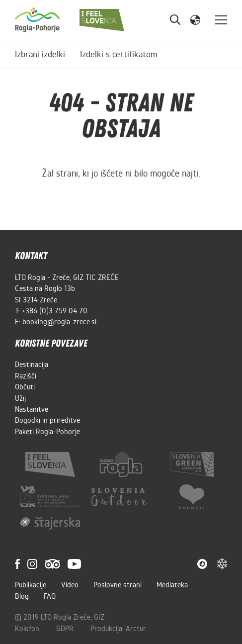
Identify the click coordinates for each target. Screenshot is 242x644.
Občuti (25, 387)
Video (70, 585)
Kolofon (28, 629)
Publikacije (31, 585)
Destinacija (32, 365)
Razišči (26, 376)
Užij (20, 398)
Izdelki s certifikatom (119, 54)
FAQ (50, 596)
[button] (195, 19)
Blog (22, 596)
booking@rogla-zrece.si (59, 322)
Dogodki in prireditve (47, 420)
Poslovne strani (118, 585)
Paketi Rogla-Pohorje (47, 432)
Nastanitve (32, 409)
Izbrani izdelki (40, 54)
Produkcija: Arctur (118, 629)
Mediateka (172, 585)
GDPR (66, 629)
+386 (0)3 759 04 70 (54, 311)
